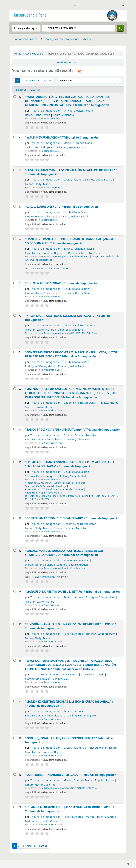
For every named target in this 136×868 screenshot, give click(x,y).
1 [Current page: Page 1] (18, 80)
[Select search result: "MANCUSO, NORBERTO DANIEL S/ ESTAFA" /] (15, 591)
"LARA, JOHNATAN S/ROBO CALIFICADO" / (71, 775)
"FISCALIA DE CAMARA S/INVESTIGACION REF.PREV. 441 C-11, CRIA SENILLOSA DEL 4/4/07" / (70, 464)
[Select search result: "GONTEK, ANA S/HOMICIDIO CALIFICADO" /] (15, 518)
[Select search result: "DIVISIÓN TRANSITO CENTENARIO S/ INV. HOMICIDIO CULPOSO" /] (15, 624)
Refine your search (69, 62)
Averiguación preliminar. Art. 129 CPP (49, 269)
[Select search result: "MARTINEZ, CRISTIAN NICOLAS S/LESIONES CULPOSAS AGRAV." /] (15, 701)
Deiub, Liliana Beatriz (38, 115)
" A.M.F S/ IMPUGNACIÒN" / (61, 138)
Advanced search (26, 39)
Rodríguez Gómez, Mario (40, 366)
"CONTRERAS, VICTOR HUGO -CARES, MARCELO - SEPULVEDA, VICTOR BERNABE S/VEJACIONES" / (71, 354)
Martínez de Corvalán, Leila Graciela (46, 679)
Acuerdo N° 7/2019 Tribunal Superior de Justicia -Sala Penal (55, 483)
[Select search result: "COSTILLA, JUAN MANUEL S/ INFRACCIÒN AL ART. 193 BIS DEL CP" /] (15, 170)
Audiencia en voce (53, 443)
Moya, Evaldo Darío (93, 674)
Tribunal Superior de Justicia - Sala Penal (54, 674)
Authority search (52, 39)
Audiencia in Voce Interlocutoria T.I (43, 493)
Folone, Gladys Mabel (38, 184)
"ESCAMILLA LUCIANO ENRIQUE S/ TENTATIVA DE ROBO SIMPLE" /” (70, 809)
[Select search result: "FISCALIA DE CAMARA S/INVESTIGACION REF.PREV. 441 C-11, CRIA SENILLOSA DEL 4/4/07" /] (15, 462)
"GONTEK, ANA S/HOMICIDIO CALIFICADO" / (73, 518)
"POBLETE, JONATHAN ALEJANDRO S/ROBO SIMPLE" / (69, 740)
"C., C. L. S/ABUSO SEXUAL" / (61, 207)
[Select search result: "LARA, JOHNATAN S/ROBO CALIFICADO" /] (15, 774)
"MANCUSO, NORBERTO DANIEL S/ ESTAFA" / (72, 592)
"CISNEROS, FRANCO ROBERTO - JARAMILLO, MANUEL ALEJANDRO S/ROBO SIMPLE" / (70, 241)
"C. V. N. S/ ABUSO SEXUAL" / (62, 283)
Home (18, 54)
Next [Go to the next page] (35, 80)
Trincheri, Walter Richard (78, 111)
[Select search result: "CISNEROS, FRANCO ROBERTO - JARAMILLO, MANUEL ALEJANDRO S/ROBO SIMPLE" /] (15, 239)
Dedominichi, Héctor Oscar (84, 253)
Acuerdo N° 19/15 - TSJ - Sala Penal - (80, 333)
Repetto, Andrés (108, 403)
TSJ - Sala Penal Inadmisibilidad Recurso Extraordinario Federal (57, 496)
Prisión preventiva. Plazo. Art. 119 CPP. (50, 577)
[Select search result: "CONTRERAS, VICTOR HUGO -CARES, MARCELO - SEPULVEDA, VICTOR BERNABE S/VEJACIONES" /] (15, 352)
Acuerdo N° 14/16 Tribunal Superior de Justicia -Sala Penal (54, 489)
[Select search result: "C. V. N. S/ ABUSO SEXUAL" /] (15, 283)
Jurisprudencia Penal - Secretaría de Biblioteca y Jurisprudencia (19, 5)
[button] (76, 5)
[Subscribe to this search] (80, 71)
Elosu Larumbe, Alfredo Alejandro (45, 253)
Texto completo (52, 151)
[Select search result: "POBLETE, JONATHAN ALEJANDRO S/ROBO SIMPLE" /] (15, 738)
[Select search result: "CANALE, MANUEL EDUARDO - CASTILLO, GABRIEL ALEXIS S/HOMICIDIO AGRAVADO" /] (15, 550)
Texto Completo (52, 118)
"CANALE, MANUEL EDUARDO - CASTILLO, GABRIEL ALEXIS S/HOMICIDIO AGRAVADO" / (64, 553)
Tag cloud (72, 39)
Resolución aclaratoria (73, 568)
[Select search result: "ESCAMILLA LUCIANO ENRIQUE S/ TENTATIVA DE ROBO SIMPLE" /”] (15, 807)
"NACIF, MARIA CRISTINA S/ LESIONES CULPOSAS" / (68, 318)
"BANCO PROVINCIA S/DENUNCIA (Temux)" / (73, 430)
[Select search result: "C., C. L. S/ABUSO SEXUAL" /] (15, 206)
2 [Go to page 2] (22, 80)
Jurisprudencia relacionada (76, 256)
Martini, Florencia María (78, 143)
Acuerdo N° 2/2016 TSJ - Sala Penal (80, 788)
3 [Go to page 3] (26, 80)
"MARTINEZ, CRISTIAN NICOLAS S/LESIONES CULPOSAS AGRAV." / (69, 704)
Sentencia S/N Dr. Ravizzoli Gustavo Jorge (46, 486)
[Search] (120, 28)
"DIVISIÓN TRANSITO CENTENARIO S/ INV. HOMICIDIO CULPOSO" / (70, 626)
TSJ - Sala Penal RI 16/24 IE (104, 496)
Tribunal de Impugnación (46, 111)
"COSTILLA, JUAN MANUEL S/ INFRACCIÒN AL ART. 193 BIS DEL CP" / (71, 172)
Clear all (35, 90)
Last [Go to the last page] (47, 80)
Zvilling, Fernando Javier (39, 147)
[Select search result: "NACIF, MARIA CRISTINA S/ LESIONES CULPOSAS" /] (15, 315)
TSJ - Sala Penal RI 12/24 (37, 499)
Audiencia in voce (53, 370)
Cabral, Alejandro (64, 115)
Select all (21, 90)
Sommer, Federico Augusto (80, 435)
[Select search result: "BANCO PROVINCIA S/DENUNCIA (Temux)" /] (15, 429)
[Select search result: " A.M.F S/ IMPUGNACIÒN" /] (15, 137)
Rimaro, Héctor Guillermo (40, 216)
